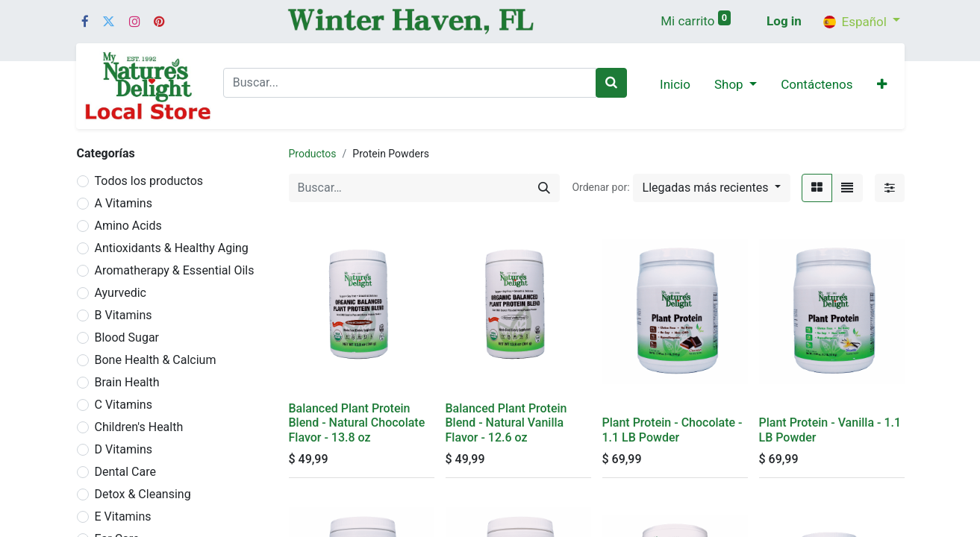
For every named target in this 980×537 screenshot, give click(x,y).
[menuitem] (675, 86)
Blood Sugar (127, 337)
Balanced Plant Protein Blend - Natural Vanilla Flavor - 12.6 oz (506, 423)
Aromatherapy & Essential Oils (175, 270)
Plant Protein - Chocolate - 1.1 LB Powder (672, 430)
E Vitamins (123, 516)
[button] (882, 86)
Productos (313, 154)
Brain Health (127, 382)
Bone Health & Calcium (156, 360)
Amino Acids (128, 226)
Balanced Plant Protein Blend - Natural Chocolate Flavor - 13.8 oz (357, 423)
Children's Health (139, 427)
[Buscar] (611, 83)
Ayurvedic (121, 293)
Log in (784, 21)
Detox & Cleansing (143, 494)
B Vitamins (124, 315)
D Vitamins (124, 449)
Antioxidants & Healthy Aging (172, 248)
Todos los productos (149, 181)
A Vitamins (124, 203)
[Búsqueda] (544, 188)
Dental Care (126, 472)
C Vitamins (124, 405)
